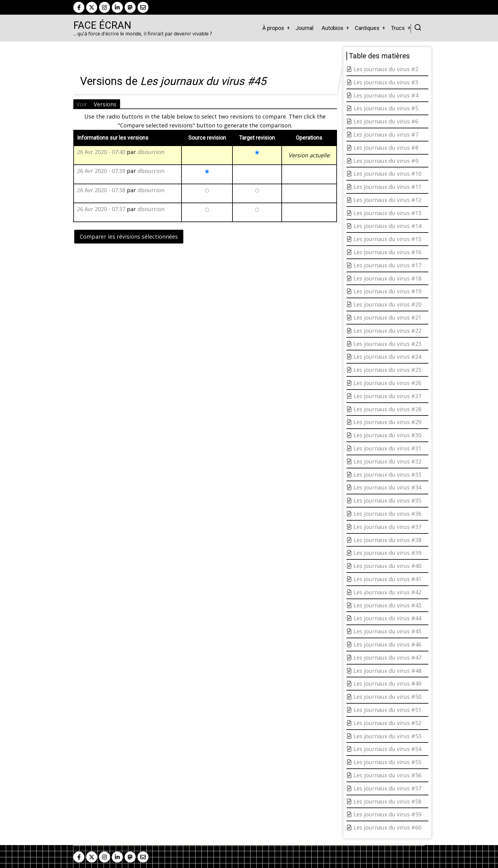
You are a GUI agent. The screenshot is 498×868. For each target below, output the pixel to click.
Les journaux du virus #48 (387, 671)
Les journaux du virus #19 (387, 291)
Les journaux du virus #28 (387, 409)
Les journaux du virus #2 (386, 69)
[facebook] (79, 7)
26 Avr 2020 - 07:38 (101, 190)
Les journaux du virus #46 (387, 644)
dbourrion (151, 152)
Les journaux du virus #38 (387, 540)
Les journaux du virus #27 (387, 396)
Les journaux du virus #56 (387, 775)
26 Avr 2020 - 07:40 (101, 152)
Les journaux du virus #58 (387, 801)
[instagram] (104, 7)
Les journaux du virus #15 (387, 239)
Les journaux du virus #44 (387, 618)
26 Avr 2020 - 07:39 (101, 171)
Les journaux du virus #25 (387, 370)
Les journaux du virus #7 (386, 134)
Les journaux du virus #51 (387, 710)
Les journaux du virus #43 (387, 605)
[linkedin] (117, 7)
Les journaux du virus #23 (387, 344)
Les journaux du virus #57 (387, 788)
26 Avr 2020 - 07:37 (101, 209)
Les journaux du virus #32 (387, 461)
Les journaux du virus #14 (387, 226)
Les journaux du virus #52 (387, 723)
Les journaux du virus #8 (386, 148)
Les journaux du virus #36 (387, 514)
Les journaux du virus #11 (387, 187)
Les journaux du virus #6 (386, 121)
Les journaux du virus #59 (387, 814)
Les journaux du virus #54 (387, 749)
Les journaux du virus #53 (387, 736)
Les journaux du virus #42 (387, 592)
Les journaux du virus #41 (387, 579)
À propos (273, 28)
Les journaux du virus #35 (387, 500)
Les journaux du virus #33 (387, 474)
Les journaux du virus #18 (387, 278)
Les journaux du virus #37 (387, 527)
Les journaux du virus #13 (387, 213)
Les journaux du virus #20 (387, 304)
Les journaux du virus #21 (387, 317)
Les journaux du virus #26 (387, 383)
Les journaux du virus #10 (387, 174)
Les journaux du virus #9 (386, 161)
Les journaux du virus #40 (387, 566)
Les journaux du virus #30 (387, 435)
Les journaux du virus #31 (387, 448)
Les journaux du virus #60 (387, 827)
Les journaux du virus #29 (387, 422)
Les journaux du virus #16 (387, 252)
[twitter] (92, 7)
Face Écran (102, 25)
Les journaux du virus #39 (387, 553)
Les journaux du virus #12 (387, 200)
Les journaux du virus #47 (387, 657)
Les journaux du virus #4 (386, 95)
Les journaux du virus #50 (387, 697)
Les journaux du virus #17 (387, 265)
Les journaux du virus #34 (387, 487)
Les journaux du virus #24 (387, 357)
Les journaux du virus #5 (386, 108)
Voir (82, 104)
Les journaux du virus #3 (386, 82)
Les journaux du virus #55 (387, 762)
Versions (105, 104)
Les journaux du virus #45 (387, 631)
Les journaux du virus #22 (387, 331)
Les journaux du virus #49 (387, 683)
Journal (304, 28)
